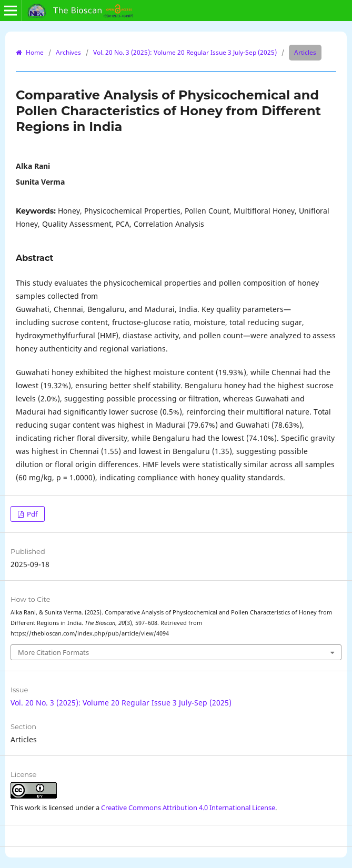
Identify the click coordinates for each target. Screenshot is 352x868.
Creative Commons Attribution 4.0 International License (188, 808)
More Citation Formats (53, 652)
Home (34, 52)
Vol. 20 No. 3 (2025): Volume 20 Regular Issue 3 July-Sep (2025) (185, 52)
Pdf (31, 514)
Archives (68, 52)
